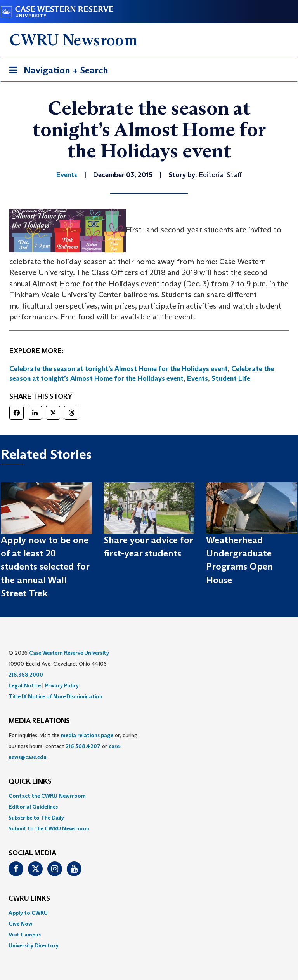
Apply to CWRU (28, 913)
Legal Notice (25, 685)
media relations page (87, 735)
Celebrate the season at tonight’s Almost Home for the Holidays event (119, 369)
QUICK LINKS (30, 782)
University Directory (34, 945)
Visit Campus (25, 935)
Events (198, 378)
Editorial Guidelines (33, 807)
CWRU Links (29, 899)
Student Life (231, 378)
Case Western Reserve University (69, 653)
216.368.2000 (26, 675)
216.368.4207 (83, 746)
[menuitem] (149, 796)
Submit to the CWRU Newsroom (49, 828)
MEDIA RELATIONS (39, 721)
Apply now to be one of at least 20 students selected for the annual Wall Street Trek (45, 567)
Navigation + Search (56, 72)
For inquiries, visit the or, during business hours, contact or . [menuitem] (73, 746)
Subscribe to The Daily (36, 818)
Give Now (20, 924)
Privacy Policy (62, 685)
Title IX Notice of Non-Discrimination (55, 696)
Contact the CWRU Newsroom (47, 796)
